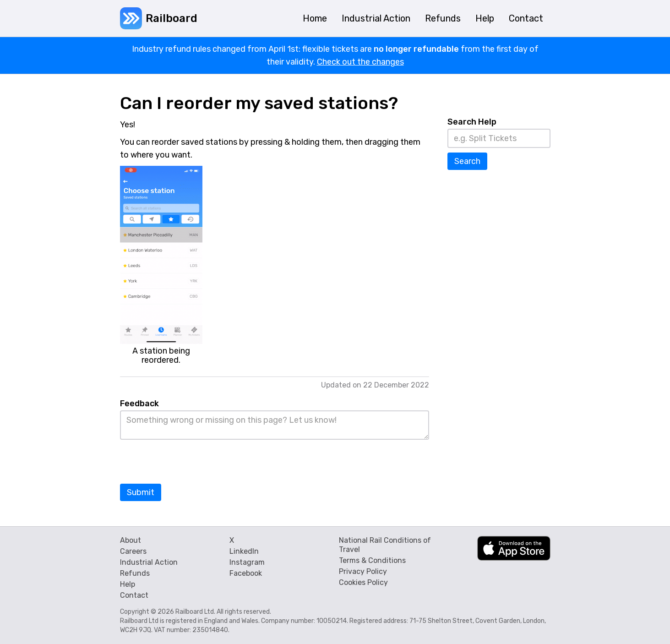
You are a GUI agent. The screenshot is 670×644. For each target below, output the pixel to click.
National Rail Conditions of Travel (385, 545)
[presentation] (190, 462)
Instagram (247, 562)
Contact (134, 595)
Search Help (472, 122)
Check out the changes (360, 62)
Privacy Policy (363, 571)
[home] (159, 18)
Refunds (135, 573)
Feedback (139, 404)
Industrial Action (149, 562)
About (131, 540)
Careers (133, 551)
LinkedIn (244, 551)
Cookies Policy (363, 582)
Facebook (246, 573)
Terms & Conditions (372, 560)
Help (128, 584)
